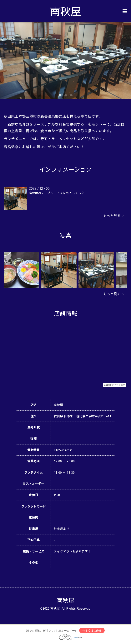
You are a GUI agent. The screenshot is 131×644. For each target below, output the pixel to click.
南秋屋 (65, 11)
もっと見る (113, 216)
